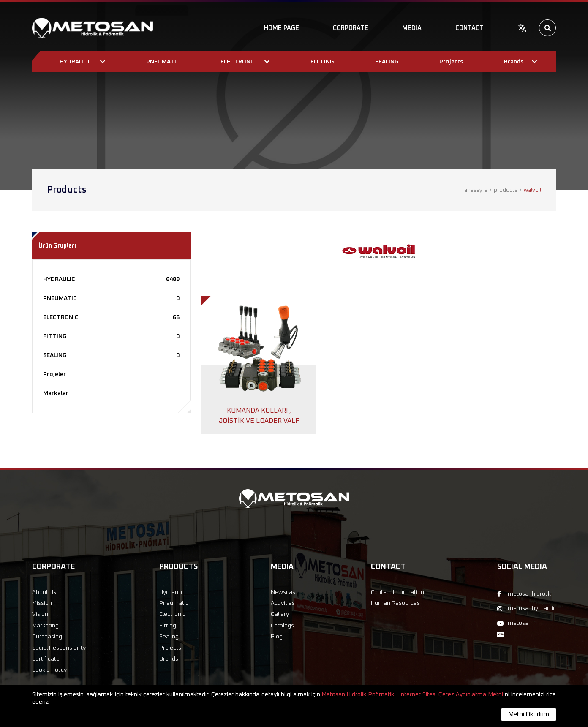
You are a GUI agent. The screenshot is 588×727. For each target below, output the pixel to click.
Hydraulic (171, 592)
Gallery (280, 614)
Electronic (172, 614)
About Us (44, 592)
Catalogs (282, 626)
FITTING (111, 336)
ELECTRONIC (111, 317)
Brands (169, 659)
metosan (514, 623)
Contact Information (397, 592)
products (506, 190)
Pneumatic (174, 603)
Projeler (54, 374)
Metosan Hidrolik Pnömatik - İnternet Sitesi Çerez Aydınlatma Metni (412, 694)
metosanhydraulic (527, 608)
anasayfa (476, 190)
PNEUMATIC (111, 298)
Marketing (45, 626)
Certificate (46, 659)
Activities (283, 603)
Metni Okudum (529, 715)
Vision (40, 614)
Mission (42, 603)
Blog (277, 637)
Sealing (169, 637)
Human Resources (395, 603)
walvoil (532, 190)
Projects (170, 648)
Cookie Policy (49, 670)
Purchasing (47, 637)
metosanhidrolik (524, 594)
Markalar (56, 393)
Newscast (284, 592)
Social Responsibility (59, 648)
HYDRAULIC (111, 279)
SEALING (111, 355)
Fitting (168, 626)
